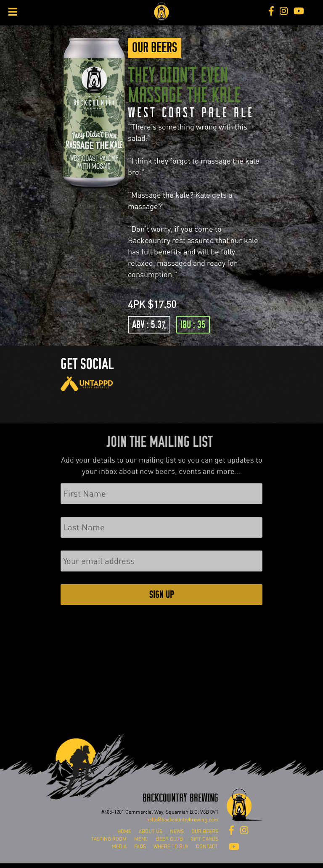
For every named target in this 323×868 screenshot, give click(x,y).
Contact (207, 847)
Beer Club (169, 839)
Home (124, 831)
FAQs (140, 847)
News (177, 831)
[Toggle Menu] (13, 12)
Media (119, 847)
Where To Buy (171, 847)
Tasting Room (109, 839)
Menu (141, 839)
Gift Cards (204, 839)
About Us (151, 831)
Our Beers (155, 48)
